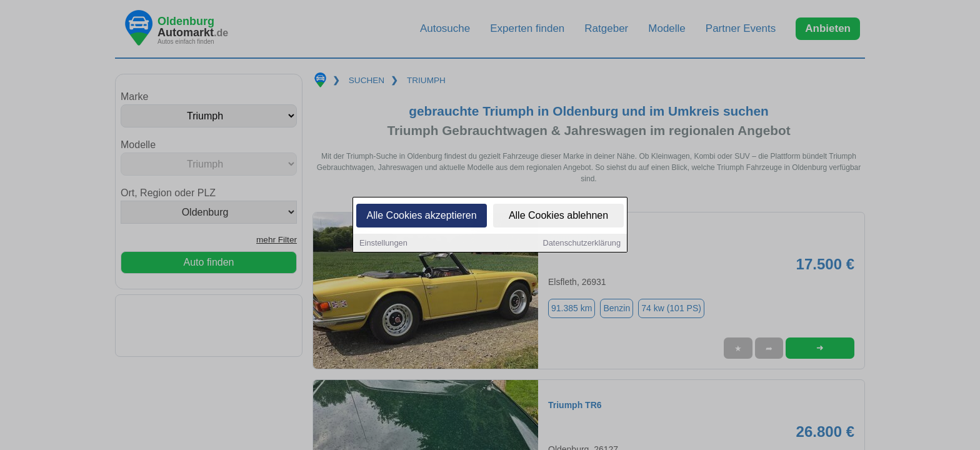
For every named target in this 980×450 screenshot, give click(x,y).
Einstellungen (383, 244)
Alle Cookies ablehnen (558, 217)
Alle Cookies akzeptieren (421, 217)
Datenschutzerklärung (582, 244)
